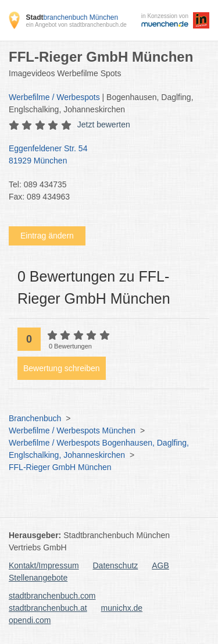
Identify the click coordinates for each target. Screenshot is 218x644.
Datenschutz (116, 565)
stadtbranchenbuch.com (52, 596)
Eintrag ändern (47, 236)
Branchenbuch (35, 418)
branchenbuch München (72, 17)
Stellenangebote (38, 578)
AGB (160, 565)
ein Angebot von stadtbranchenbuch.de (76, 25)
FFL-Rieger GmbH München (60, 467)
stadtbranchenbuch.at (48, 608)
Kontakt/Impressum (44, 565)
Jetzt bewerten (104, 124)
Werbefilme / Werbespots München (72, 430)
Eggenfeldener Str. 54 (103, 155)
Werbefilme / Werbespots (54, 97)
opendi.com (30, 620)
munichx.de (122, 608)
